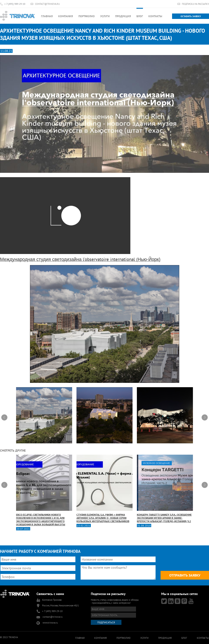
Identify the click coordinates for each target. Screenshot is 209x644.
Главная (47, 16)
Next (205, 417)
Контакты (155, 16)
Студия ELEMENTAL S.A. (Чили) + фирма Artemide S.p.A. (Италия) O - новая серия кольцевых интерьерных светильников (104, 489)
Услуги (105, 16)
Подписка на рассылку (195, 4)
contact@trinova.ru (47, 4)
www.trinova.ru (50, 623)
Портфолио (87, 16)
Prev (4, 417)
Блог (140, 16)
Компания (66, 16)
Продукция (123, 16)
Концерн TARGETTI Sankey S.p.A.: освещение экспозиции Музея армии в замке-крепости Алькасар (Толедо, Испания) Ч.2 (165, 489)
